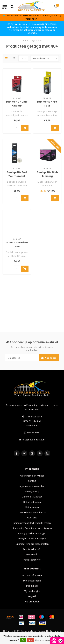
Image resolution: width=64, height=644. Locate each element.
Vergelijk (32, 596)
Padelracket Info (32, 560)
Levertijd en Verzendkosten (32, 512)
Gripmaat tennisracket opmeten (32, 544)
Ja (23, 640)
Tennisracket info (32, 549)
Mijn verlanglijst (32, 591)
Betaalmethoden (32, 502)
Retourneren (32, 507)
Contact (32, 481)
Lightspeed (56, 631)
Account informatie (32, 575)
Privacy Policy (32, 491)
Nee (30, 640)
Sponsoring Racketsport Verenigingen (32, 528)
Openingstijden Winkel (32, 476)
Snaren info (32, 554)
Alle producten (32, 602)
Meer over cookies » (45, 640)
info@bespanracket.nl (34, 440)
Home (25, 40)
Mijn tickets (32, 586)
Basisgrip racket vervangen (32, 533)
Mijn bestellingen (32, 581)
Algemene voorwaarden (32, 486)
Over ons (32, 518)
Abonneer (49, 358)
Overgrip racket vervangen (32, 539)
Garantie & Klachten (32, 497)
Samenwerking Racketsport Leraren (32, 523)
